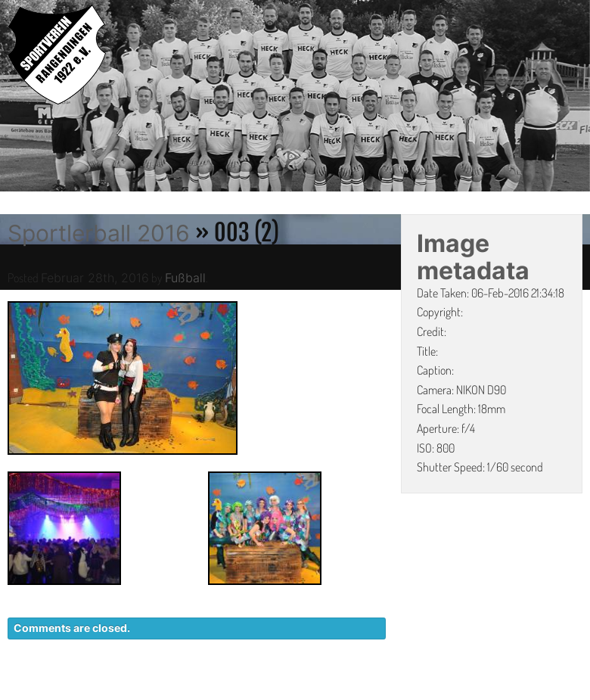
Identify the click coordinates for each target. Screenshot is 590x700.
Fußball (185, 278)
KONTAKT (307, 692)
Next (579, 98)
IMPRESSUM (496, 692)
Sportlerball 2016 (99, 233)
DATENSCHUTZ (398, 692)
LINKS (565, 692)
